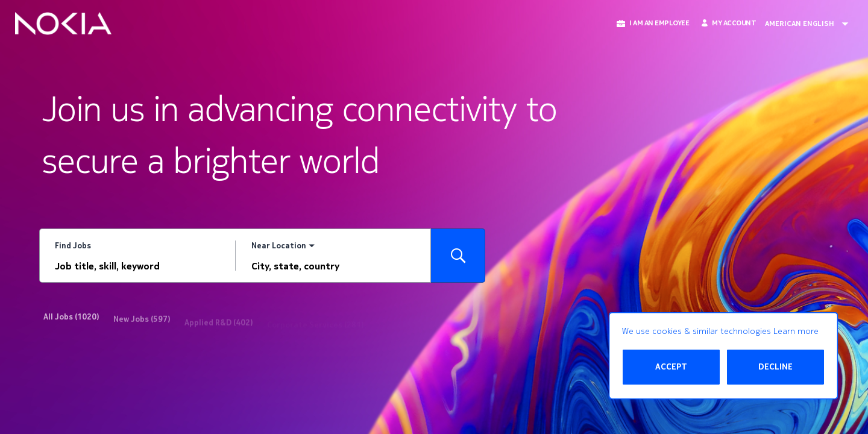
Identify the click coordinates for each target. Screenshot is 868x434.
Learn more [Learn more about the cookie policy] (796, 331)
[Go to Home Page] (63, 24)
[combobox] (137, 266)
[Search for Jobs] (458, 256)
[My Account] (728, 23)
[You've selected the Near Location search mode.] (283, 246)
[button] (652, 23)
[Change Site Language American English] (810, 24)
